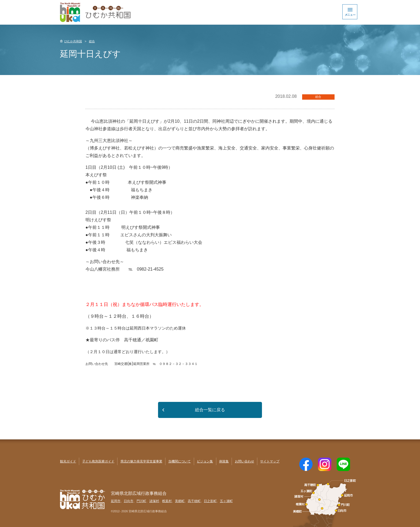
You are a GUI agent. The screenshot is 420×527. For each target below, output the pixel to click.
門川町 (141, 501)
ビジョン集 (205, 461)
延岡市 (116, 501)
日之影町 (210, 501)
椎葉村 (167, 501)
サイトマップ (270, 461)
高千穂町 (194, 501)
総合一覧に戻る (210, 410)
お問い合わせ (245, 461)
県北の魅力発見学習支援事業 (141, 461)
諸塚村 (154, 501)
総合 (92, 41)
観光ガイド (68, 461)
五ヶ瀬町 (226, 501)
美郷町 (180, 501)
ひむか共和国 (73, 41)
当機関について (179, 461)
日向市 (129, 501)
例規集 (224, 461)
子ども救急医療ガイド (98, 461)
